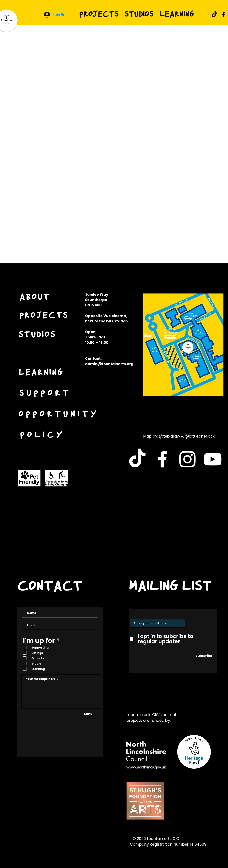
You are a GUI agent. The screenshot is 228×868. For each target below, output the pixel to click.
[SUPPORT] (46, 394)
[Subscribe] (204, 656)
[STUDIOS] (38, 335)
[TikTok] (214, 15)
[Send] (88, 714)
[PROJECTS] (44, 316)
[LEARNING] (42, 373)
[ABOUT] (35, 297)
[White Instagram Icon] (187, 459)
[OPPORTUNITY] (59, 415)
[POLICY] (43, 435)
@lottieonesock (200, 436)
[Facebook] (223, 15)
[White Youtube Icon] (213, 459)
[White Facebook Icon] (162, 459)
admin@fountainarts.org (109, 364)
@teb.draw (169, 436)
